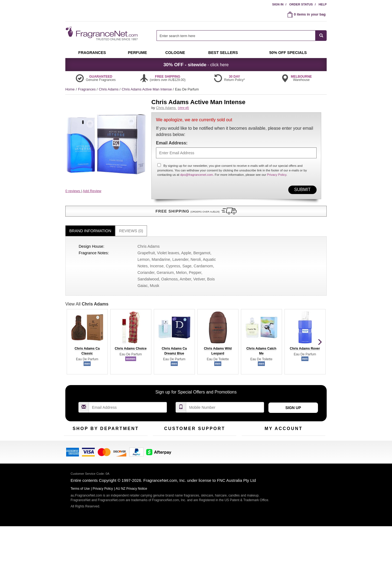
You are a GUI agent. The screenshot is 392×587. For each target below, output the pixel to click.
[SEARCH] (321, 36)
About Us (160, 452)
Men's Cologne (76, 457)
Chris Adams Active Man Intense (147, 89)
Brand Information (90, 222)
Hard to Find (132, 460)
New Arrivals (132, 443)
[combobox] (242, 36)
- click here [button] (196, 65)
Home (70, 89)
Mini (125, 452)
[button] (106, 202)
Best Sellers (103, 452)
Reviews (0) (131, 222)
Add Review (92, 191)
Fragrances (87, 89)
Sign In (278, 4)
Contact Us (162, 443)
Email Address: (172, 149)
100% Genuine (223, 435)
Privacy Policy (277, 181)
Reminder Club (284, 443)
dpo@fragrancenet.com (197, 181)
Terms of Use (221, 443)
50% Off (100, 435)
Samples (101, 443)
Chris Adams (109, 89)
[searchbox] (236, 36)
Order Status (301, 4)
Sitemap (218, 452)
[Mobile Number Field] (225, 398)
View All (87, 295)
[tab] (90, 222)
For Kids (129, 435)
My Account (251, 435)
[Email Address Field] (128, 398)
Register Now (252, 443)
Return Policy (193, 435)
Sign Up (293, 399)
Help (323, 4)
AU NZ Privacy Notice (131, 549)
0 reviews (73, 191)
